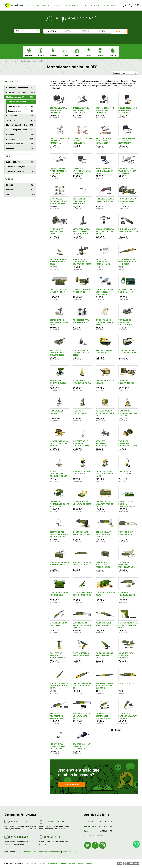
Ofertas (59, 6)
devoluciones (55, 852)
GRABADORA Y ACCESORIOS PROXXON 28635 (103, 565)
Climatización (29, 52)
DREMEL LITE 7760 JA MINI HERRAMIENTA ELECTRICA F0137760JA (59, 171)
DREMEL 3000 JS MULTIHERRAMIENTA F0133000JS (104, 171)
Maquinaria (101, 52)
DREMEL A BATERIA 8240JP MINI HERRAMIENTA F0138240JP (58, 110)
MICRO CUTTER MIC (127, 683)
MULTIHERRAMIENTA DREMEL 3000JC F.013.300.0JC (104, 292)
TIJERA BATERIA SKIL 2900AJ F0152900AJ (105, 200)
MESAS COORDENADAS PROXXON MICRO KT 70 (59, 474)
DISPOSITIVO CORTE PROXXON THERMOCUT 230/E (127, 504)
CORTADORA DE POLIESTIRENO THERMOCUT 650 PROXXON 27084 (80, 201)
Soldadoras (20, 121)
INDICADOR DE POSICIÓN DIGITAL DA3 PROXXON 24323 (82, 262)
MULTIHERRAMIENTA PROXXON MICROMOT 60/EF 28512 (59, 686)
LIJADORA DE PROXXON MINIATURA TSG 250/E (128, 413)
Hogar (77, 52)
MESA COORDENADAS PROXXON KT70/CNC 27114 (105, 232)
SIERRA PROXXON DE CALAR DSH (105, 352)
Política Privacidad (68, 863)
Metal (69, 31)
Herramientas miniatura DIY (20, 102)
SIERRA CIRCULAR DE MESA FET (105, 382)
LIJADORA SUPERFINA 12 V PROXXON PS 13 (82, 594)
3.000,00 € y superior (20, 171)
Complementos (20, 111)
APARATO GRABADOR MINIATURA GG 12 (82, 564)
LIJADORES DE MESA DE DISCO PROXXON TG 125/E (59, 444)
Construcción (20, 139)
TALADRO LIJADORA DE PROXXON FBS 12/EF (104, 656)
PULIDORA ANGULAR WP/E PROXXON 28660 (128, 230)
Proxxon (20, 190)
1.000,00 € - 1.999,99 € (20, 167)
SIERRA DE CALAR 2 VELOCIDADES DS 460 (128, 352)
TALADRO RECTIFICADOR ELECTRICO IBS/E (103, 716)
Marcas (47, 6)
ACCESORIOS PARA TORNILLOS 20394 (81, 321)
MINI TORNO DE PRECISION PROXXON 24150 (59, 232)
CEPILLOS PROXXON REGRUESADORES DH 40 (105, 413)
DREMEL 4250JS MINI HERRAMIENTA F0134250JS (105, 110)
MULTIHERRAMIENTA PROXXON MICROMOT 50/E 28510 (105, 686)
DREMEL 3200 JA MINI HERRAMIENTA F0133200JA (59, 141)
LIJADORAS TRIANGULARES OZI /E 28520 (128, 595)
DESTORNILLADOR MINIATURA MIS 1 (103, 624)
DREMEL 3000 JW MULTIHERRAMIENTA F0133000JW (127, 171)
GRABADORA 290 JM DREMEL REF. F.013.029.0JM (82, 746)
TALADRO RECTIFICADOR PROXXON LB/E (57, 716)
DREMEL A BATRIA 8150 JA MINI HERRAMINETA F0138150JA (103, 141)
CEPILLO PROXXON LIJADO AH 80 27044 (59, 291)
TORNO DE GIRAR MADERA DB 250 (126, 533)
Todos (119, 31)
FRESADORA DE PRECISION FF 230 (58, 412)
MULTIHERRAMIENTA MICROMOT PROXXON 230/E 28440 (128, 262)
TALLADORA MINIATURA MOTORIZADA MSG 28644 (127, 565)
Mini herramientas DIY (35, 61)
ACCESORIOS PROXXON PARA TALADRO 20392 (57, 353)
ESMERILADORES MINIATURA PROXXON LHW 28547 (82, 625)
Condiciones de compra (33, 852)
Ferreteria (65, 52)
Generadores (20, 116)
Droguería (41, 52)
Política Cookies (85, 863)
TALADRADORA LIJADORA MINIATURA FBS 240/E (128, 716)
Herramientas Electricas (20, 92)
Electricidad (53, 52)
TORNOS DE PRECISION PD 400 (126, 382)
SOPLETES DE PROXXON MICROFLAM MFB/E (58, 656)
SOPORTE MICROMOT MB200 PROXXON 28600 (59, 262)
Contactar (109, 6)
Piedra (86, 31)
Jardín (89, 52)
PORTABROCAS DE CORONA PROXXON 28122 (81, 353)
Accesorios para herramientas (20, 130)
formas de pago (69, 852)
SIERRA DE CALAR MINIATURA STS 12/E (82, 533)
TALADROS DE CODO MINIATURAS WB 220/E (82, 716)
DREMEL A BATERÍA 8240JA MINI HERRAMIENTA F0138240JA (81, 110)
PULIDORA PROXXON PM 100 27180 (82, 291)
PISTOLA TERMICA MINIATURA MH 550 (81, 654)
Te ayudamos (72, 784)
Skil (20, 194)
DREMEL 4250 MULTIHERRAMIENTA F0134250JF (82, 171)
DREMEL (20, 185)
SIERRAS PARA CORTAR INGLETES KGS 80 (58, 383)
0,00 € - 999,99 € (20, 162)
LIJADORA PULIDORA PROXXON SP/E (59, 594)
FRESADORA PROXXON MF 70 (80, 412)
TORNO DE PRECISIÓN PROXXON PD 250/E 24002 (128, 201)
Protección (113, 52)
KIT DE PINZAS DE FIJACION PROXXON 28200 (104, 322)
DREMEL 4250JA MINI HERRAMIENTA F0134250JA (128, 110)
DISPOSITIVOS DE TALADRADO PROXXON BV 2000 (81, 444)
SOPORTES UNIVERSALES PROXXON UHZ (102, 444)
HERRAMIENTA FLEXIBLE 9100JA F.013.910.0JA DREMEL (58, 746)
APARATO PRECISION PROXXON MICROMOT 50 (82, 686)
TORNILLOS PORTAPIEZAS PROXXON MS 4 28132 (128, 444)
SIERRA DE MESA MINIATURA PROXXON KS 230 (105, 504)
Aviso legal (53, 863)
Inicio (14, 61)
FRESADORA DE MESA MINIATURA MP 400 (59, 564)
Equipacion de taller (20, 144)
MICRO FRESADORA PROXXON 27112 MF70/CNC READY (81, 232)
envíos (46, 852)
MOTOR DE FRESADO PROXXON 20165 (127, 291)
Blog (84, 6)
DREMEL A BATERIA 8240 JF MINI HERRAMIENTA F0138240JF (127, 141)
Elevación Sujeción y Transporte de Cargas (21, 125)
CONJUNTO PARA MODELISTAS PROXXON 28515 (126, 656)
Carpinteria (20, 135)
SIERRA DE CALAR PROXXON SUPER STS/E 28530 (103, 534)
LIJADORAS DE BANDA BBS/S (105, 594)
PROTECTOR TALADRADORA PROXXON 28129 (103, 262)
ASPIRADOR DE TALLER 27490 (125, 473)
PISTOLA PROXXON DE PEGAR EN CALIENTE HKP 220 (128, 625)
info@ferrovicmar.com (93, 836)
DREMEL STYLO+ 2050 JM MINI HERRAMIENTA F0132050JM (82, 141)
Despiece (95, 6)
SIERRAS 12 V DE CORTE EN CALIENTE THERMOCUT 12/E (59, 534)
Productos (33, 6)
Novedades (72, 6)
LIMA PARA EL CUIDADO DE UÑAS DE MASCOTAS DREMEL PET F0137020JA (59, 201)
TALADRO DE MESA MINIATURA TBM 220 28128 (104, 474)
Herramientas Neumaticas (20, 88)
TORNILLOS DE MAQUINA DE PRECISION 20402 (126, 322)
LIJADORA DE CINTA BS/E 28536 (59, 624)
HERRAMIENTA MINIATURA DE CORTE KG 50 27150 (59, 504)
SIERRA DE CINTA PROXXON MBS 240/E (82, 382)
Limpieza (20, 149)
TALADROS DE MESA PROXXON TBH (82, 473)
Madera (52, 31)
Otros (102, 31)
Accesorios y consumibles (20, 106)
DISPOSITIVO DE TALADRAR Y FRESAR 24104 (59, 322)
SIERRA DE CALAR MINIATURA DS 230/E (82, 503)
